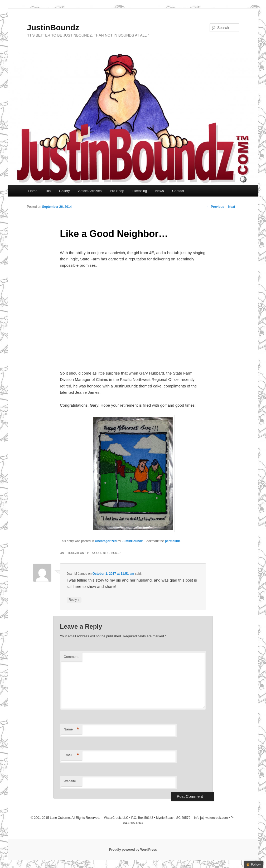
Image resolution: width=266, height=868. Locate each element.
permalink (172, 541)
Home (33, 191)
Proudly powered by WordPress (133, 850)
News (160, 191)
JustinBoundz (53, 27)
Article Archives (90, 191)
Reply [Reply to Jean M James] (74, 600)
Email (71, 755)
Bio (48, 191)
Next (234, 207)
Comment (71, 657)
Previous (216, 207)
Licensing (140, 191)
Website (70, 781)
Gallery (64, 191)
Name (71, 730)
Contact (178, 191)
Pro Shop (117, 191)
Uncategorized (106, 541)
